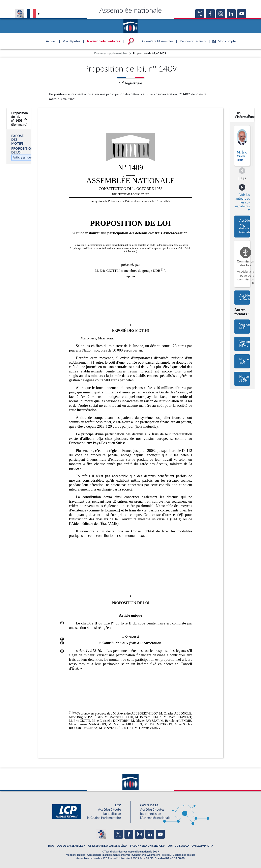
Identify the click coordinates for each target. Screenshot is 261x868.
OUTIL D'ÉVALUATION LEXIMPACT (189, 846)
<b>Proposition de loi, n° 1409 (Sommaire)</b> (19, 119)
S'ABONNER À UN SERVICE (146, 846)
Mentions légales (75, 855)
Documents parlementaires (111, 53)
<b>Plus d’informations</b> (242, 115)
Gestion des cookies (184, 855)
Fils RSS (166, 855)
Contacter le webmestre (146, 855)
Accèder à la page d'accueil (130, 25)
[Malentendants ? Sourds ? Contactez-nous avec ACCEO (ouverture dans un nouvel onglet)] (101, 834)
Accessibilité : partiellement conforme (109, 855)
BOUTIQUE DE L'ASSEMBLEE (66, 846)
